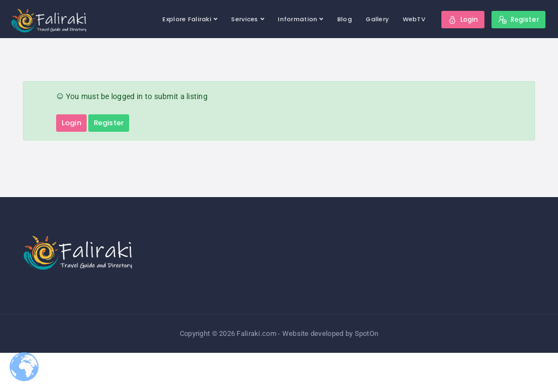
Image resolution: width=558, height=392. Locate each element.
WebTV (414, 19)
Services (244, 19)
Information (298, 19)
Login (71, 123)
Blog (345, 19)
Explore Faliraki (187, 19)
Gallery (377, 19)
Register (109, 123)
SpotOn (367, 333)
